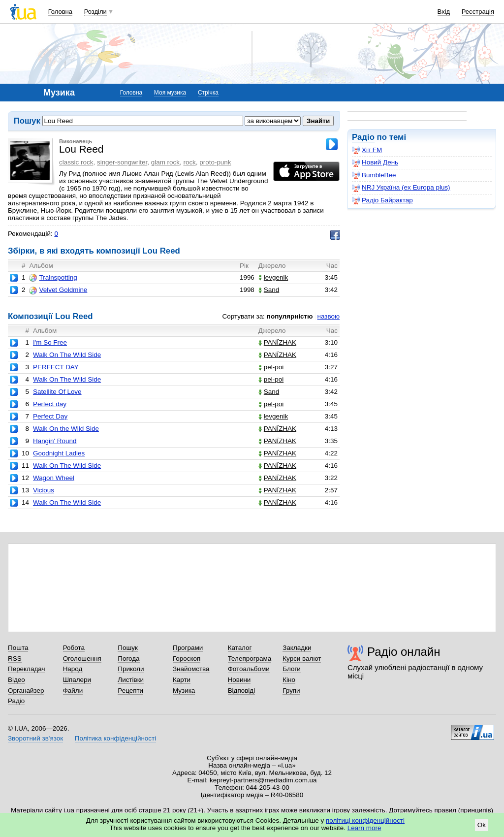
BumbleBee (374, 175)
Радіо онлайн (404, 652)
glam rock (165, 162)
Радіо (363, 137)
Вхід (444, 12)
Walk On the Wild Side (66, 429)
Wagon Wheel (54, 478)
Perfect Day (50, 416)
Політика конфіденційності (115, 738)
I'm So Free (50, 342)
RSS (15, 659)
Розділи (95, 12)
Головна (60, 12)
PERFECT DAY (56, 367)
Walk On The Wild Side (67, 355)
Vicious (44, 490)
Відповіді (242, 691)
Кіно (289, 680)
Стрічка (208, 93)
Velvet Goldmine (58, 290)
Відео (16, 680)
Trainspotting (53, 278)
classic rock (76, 162)
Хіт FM (367, 150)
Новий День (375, 162)
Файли (73, 691)
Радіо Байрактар (382, 200)
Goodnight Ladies (59, 453)
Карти (182, 680)
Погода (128, 659)
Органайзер (26, 691)
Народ (73, 669)
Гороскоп (187, 659)
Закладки (297, 648)
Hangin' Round (55, 441)
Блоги (292, 669)
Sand (269, 290)
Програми (188, 648)
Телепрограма (250, 659)
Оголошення (82, 659)
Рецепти (130, 691)
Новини (239, 680)
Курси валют (302, 659)
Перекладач (26, 669)
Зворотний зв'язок (35, 738)
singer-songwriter (122, 162)
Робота (74, 648)
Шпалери (77, 680)
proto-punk (215, 162)
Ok (482, 825)
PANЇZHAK (277, 342)
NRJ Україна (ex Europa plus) (401, 188)
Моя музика (170, 93)
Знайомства (191, 669)
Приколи (131, 669)
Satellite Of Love (57, 392)
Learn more (364, 828)
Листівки (131, 680)
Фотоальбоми (249, 669)
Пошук (128, 648)
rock (189, 162)
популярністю (290, 316)
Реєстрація (478, 12)
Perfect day (50, 404)
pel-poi (271, 367)
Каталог (240, 648)
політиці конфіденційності (365, 821)
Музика (184, 691)
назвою (329, 316)
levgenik (273, 277)
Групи (291, 691)
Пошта (18, 648)
